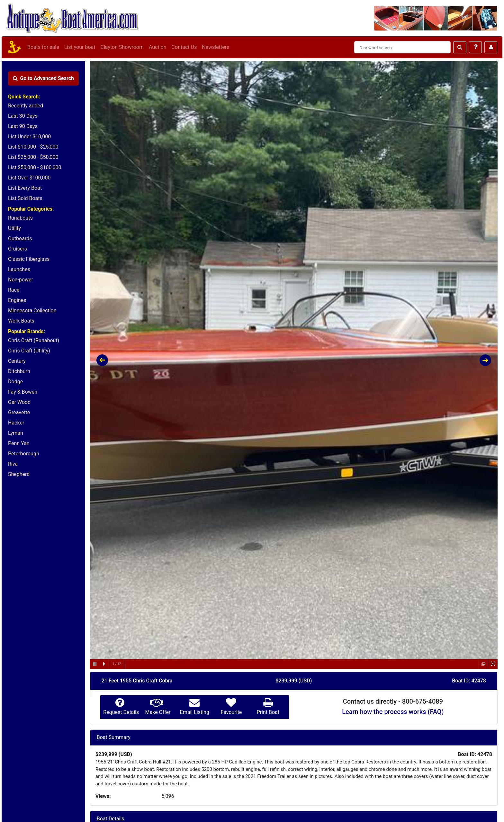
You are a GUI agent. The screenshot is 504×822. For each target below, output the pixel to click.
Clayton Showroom (122, 47)
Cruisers (18, 249)
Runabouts (20, 218)
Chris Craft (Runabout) (34, 340)
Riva (13, 464)
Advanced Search (43, 78)
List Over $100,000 (29, 178)
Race (14, 290)
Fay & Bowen (23, 392)
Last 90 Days (23, 126)
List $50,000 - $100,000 (35, 167)
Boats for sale (43, 47)
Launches (19, 269)
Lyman (16, 433)
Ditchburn (19, 371)
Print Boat (268, 712)
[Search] (402, 47)
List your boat (80, 47)
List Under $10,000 (29, 137)
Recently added (26, 106)
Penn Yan (19, 443)
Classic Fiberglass (29, 259)
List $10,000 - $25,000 (33, 147)
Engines (17, 300)
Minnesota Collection (32, 311)
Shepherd (19, 474)
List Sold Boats (25, 198)
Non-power (21, 280)
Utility (14, 228)
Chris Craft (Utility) (29, 351)
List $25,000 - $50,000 (33, 157)
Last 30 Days (23, 116)
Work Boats (21, 321)
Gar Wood (19, 402)
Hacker (16, 423)
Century (17, 361)
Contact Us (184, 47)
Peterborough (24, 454)
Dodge (15, 382)
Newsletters (216, 47)
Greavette (19, 412)
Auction (158, 47)
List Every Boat (25, 188)
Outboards (20, 238)
